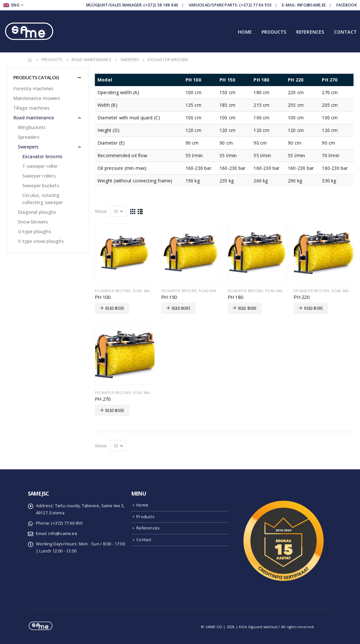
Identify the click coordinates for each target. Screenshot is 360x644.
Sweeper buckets (41, 186)
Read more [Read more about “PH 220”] (313, 308)
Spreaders (29, 137)
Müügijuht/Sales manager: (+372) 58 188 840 (132, 5)
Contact (345, 32)
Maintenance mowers (37, 98)
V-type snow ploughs (41, 241)
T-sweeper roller (40, 166)
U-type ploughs (34, 231)
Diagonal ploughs (37, 212)
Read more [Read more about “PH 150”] (181, 308)
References (310, 32)
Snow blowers (33, 222)
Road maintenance (150, 291)
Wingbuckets (32, 127)
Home (245, 32)
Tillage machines (31, 108)
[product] (125, 253)
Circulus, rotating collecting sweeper (43, 199)
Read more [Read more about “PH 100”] (115, 308)
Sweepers (28, 147)
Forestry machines (33, 88)
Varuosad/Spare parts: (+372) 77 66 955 (230, 5)
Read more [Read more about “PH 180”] (247, 308)
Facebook (347, 5)
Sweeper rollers (39, 176)
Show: (101, 211)
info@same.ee (63, 534)
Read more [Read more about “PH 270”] (115, 410)
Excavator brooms (113, 291)
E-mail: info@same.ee (304, 5)
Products (274, 32)
